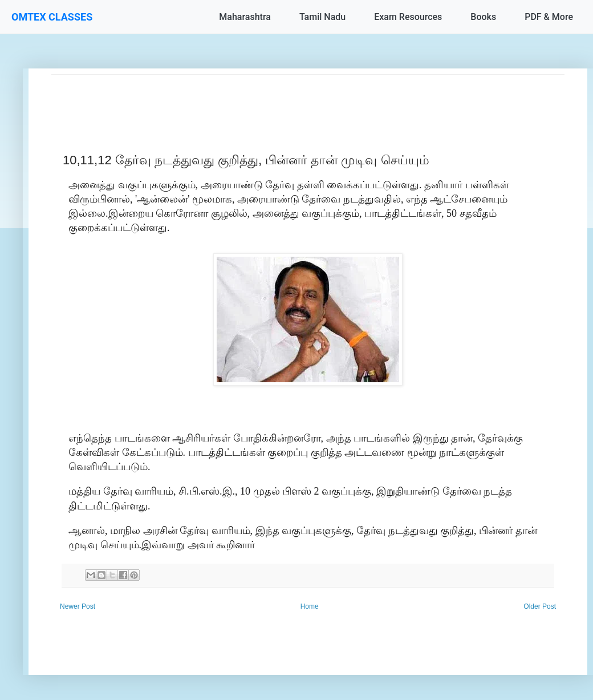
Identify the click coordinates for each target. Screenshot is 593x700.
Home (310, 606)
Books (483, 17)
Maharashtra (245, 17)
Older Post (540, 606)
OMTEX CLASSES (52, 17)
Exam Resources (408, 17)
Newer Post (78, 606)
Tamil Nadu (322, 17)
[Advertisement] (308, 100)
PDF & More (549, 17)
